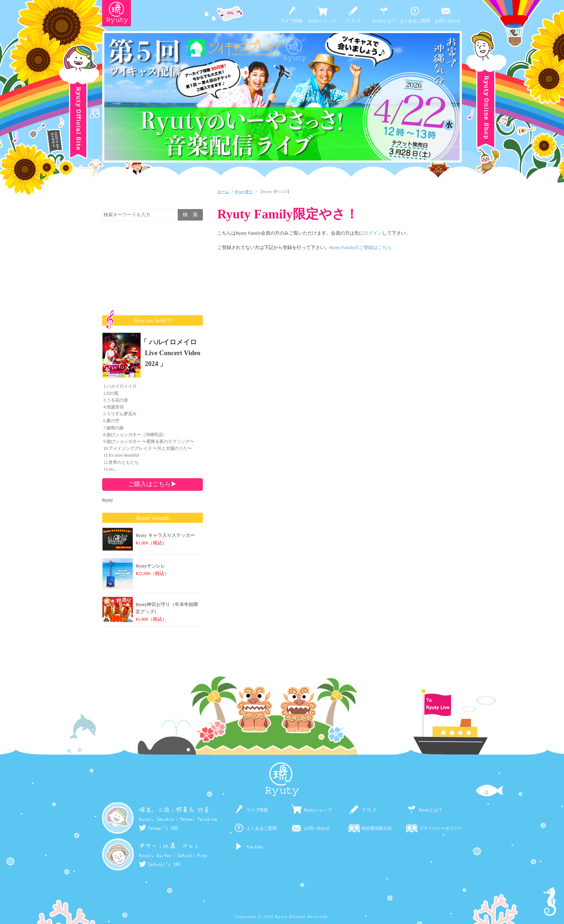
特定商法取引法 (377, 828)
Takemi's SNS (158, 828)
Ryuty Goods (153, 518)
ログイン (373, 233)
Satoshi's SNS (160, 864)
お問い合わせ (448, 21)
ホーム (223, 191)
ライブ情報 (292, 21)
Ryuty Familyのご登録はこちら (361, 248)
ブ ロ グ (353, 21)
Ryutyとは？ (384, 21)
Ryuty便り (244, 191)
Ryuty (108, 500)
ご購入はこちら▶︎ (153, 484)
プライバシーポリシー (441, 828)
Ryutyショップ (322, 21)
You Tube (255, 847)
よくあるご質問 (415, 21)
